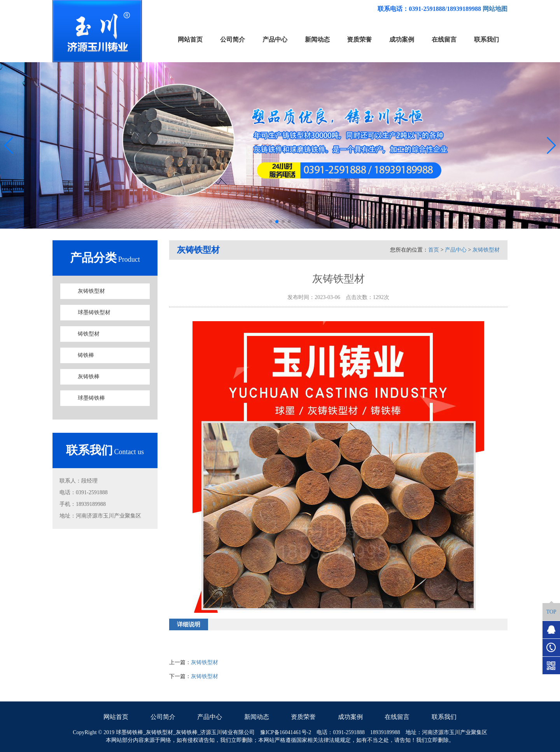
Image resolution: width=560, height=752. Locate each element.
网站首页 (116, 717)
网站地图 (495, 9)
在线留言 (397, 717)
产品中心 (456, 250)
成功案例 (350, 717)
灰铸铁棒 (89, 377)
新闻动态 (257, 717)
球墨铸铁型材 (94, 312)
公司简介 (163, 717)
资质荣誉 (303, 717)
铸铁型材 (89, 334)
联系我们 (444, 717)
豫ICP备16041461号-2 (286, 732)
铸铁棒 (86, 355)
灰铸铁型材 (91, 291)
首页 (434, 250)
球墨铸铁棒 (91, 398)
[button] (271, 222)
